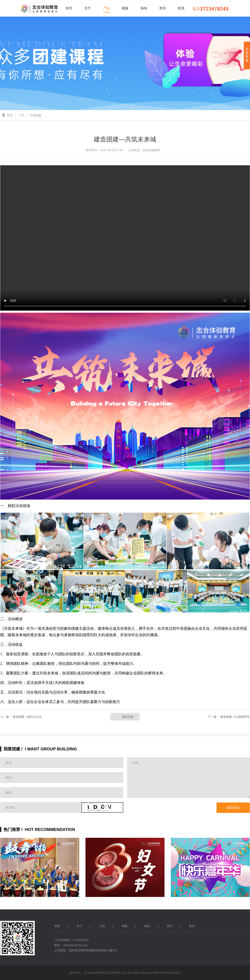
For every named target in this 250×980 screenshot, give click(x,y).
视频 (125, 8)
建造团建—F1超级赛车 (235, 717)
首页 (69, 8)
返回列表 (128, 717)
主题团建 (35, 115)
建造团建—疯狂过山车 (27, 717)
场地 (144, 8)
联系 (181, 8)
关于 (88, 8)
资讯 (162, 8)
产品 (106, 8)
